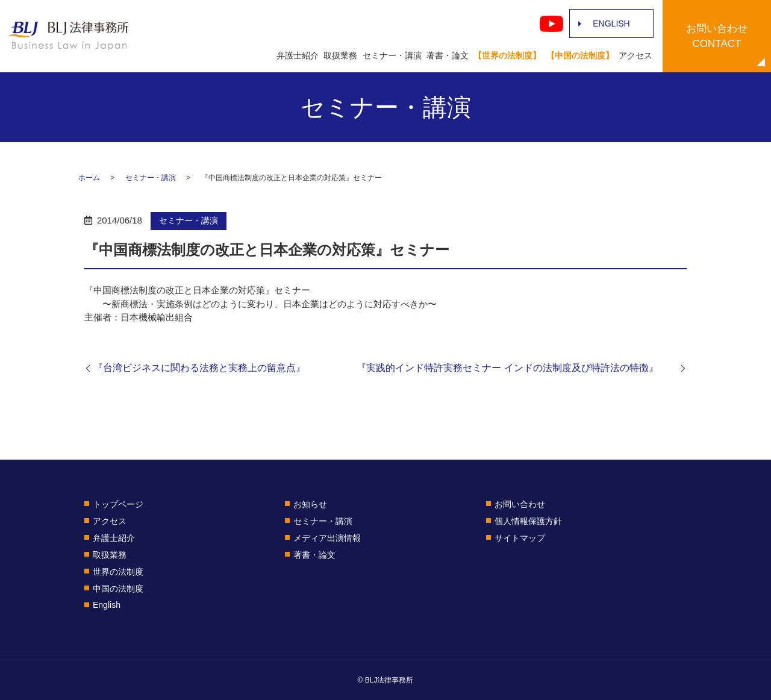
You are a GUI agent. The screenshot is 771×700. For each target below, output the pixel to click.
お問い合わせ (520, 504)
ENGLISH (611, 23)
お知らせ (310, 504)
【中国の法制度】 (580, 55)
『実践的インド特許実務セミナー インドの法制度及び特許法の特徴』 (517, 368)
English (107, 605)
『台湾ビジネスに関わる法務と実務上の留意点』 (199, 368)
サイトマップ (520, 538)
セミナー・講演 (392, 55)
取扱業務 (340, 55)
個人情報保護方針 (528, 521)
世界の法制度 (118, 572)
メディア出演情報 (327, 538)
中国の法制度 (118, 589)
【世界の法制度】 (507, 55)
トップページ (118, 504)
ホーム (89, 178)
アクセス (635, 55)
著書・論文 (448, 55)
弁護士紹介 (298, 55)
